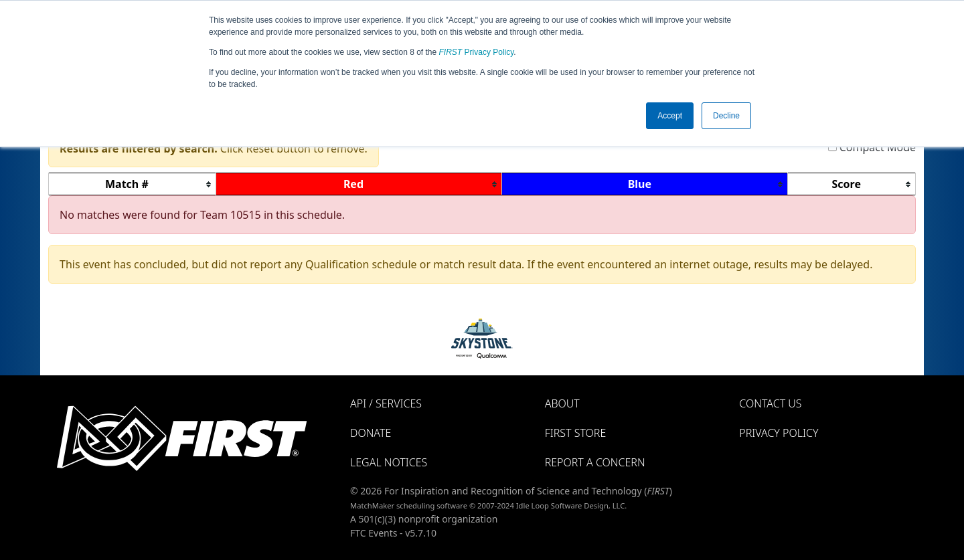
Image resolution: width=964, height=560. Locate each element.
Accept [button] (670, 116)
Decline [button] (726, 116)
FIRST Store (576, 433)
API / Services (386, 403)
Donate (371, 433)
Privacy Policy (477, 52)
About (562, 403)
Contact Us (770, 403)
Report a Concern (595, 462)
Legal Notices (389, 462)
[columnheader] (133, 184)
